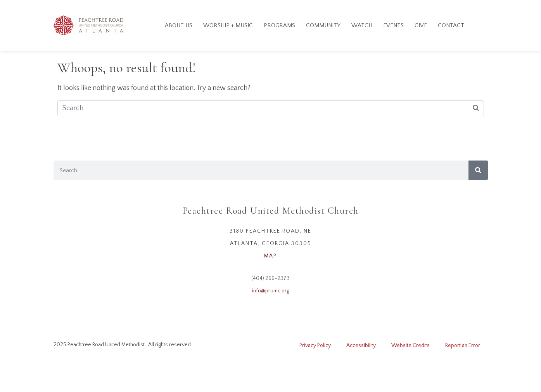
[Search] (478, 170)
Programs (279, 25)
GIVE (421, 25)
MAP (270, 256)
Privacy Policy (315, 345)
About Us (179, 25)
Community (323, 25)
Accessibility (361, 345)
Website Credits (411, 345)
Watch (362, 25)
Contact (451, 25)
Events (393, 25)
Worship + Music (228, 25)
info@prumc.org (271, 291)
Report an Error (463, 345)
